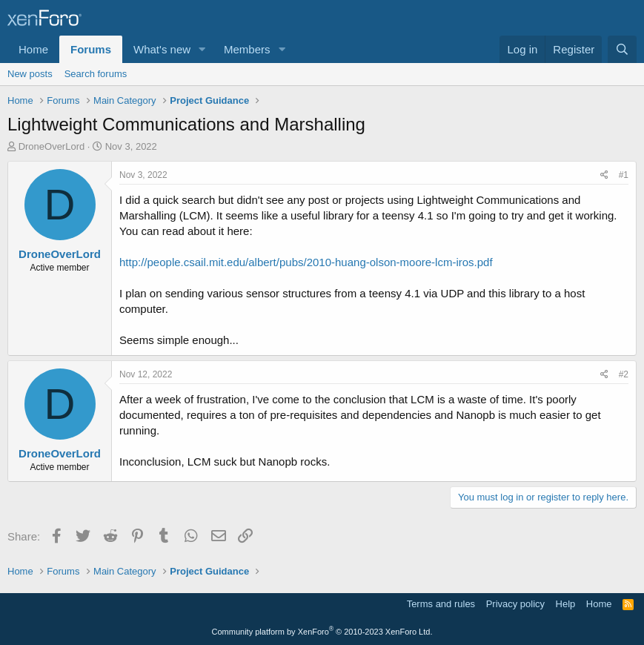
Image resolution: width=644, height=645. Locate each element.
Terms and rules (441, 604)
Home (33, 49)
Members (247, 49)
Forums (91, 49)
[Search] (622, 49)
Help (566, 604)
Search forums (96, 74)
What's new (162, 49)
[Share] (604, 175)
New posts (30, 74)
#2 (624, 374)
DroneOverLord (52, 146)
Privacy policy (515, 604)
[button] (202, 49)
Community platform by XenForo (322, 632)
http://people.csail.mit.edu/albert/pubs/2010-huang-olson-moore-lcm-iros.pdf (306, 262)
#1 (624, 175)
